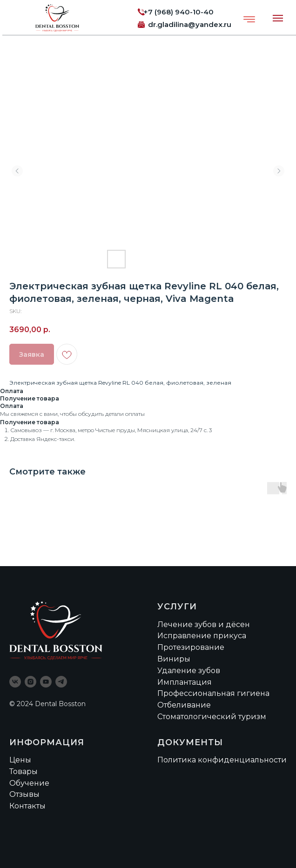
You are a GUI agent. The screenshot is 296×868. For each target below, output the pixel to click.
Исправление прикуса (202, 636)
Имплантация (185, 682)
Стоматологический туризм (212, 717)
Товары (24, 771)
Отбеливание (184, 705)
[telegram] (61, 682)
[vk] (15, 682)
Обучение (29, 783)
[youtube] (46, 682)
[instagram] (30, 682)
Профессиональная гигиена (213, 693)
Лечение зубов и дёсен (204, 624)
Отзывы (24, 794)
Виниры (174, 659)
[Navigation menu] (278, 18)
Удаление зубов (189, 671)
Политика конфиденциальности (222, 760)
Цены (20, 760)
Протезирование (191, 647)
